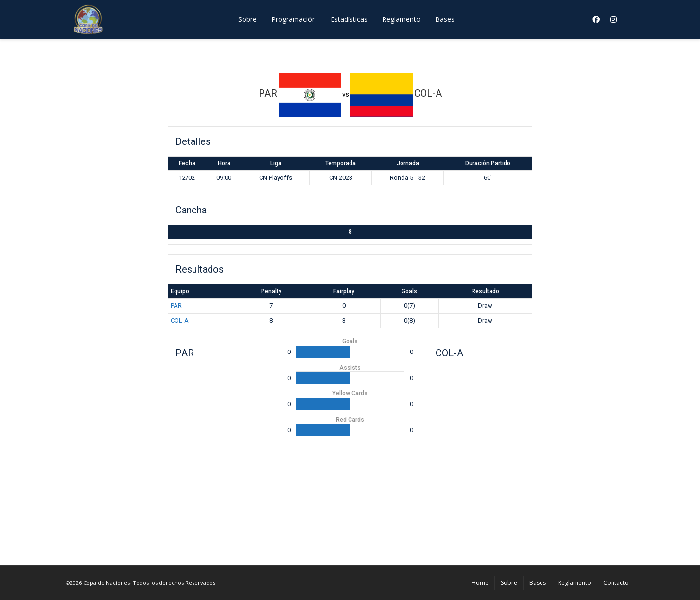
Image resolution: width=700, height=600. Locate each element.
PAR (176, 306)
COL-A (180, 321)
